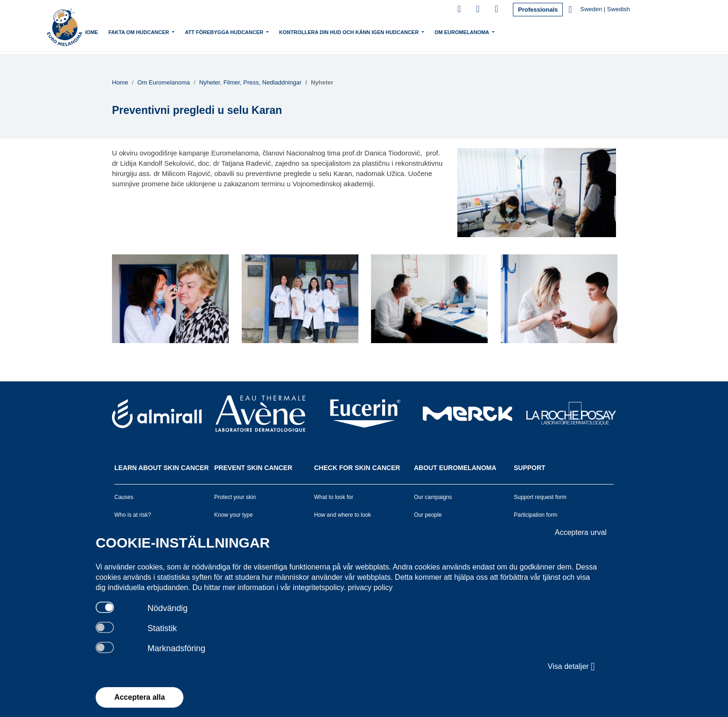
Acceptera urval (581, 532)
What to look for (334, 497)
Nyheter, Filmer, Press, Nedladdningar (251, 82)
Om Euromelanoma (494, 31)
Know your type (234, 515)
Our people (428, 515)
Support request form (540, 497)
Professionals (538, 10)
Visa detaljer (571, 667)
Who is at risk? (133, 515)
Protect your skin (235, 497)
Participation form (535, 515)
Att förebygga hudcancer (256, 31)
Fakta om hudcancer (171, 31)
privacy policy (370, 587)
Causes (124, 497)
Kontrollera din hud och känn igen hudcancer (381, 31)
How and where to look (343, 515)
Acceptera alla (140, 697)
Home (122, 32)
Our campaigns (433, 497)
